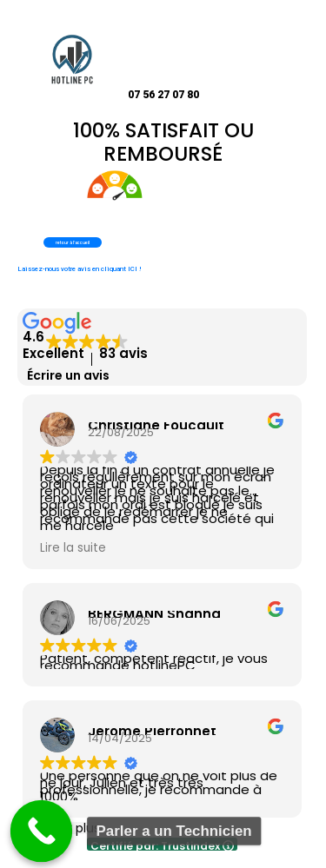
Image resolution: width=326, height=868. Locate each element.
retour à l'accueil (73, 242)
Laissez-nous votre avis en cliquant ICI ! (80, 269)
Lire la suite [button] (73, 548)
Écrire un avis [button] (68, 375)
